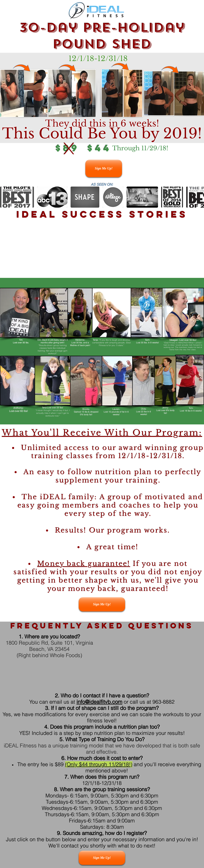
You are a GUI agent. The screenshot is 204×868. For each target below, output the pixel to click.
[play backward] (5, 197)
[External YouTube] (98, 250)
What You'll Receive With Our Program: (102, 433)
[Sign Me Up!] (104, 168)
